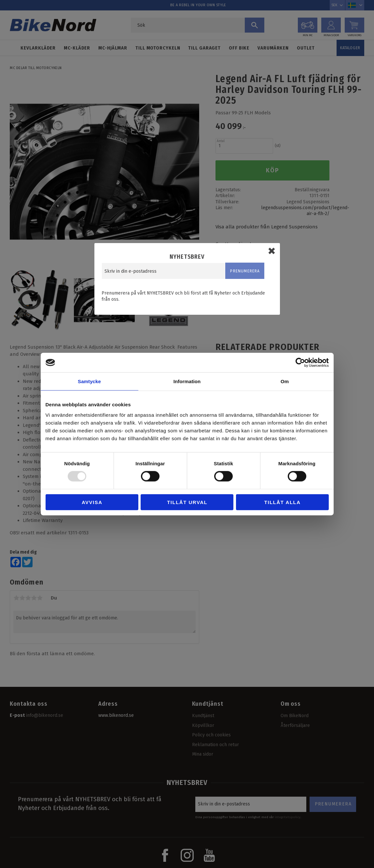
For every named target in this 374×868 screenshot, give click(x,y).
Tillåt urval (187, 502)
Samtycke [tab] (89, 381)
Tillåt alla (283, 502)
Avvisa (92, 502)
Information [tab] (187, 381)
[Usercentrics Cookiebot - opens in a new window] (300, 363)
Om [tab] (285, 381)
